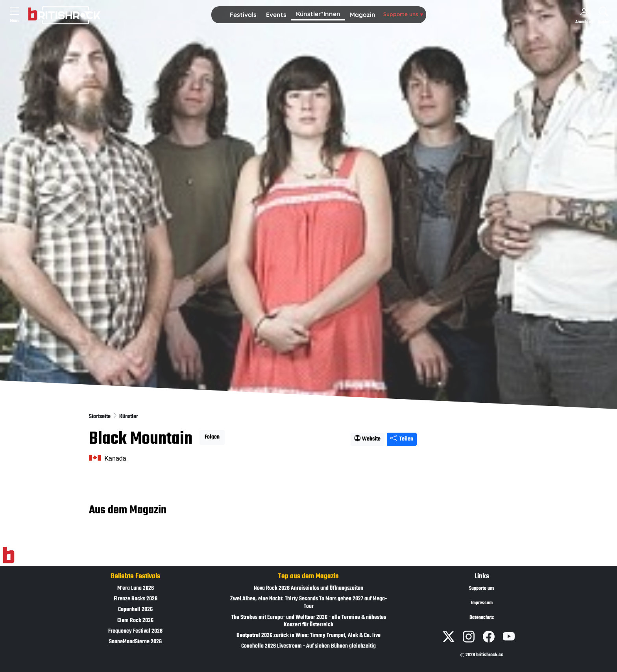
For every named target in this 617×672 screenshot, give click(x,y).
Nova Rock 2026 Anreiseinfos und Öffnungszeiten (308, 588)
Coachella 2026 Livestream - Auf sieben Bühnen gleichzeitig (308, 646)
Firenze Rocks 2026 (136, 599)
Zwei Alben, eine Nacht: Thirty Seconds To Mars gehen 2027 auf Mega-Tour (308, 603)
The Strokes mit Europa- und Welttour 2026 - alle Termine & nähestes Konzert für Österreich (309, 621)
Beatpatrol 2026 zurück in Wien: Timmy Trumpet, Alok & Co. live (308, 636)
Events (276, 15)
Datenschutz (482, 618)
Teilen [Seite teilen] (402, 439)
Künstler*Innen (318, 14)
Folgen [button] (212, 437)
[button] (243, 15)
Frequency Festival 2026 (135, 631)
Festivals (243, 15)
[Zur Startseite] (8, 555)
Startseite (100, 417)
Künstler (129, 417)
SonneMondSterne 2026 (135, 642)
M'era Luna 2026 (136, 588)
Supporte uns (403, 14)
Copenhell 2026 (135, 610)
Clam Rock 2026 (135, 621)
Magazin (363, 15)
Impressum (482, 603)
